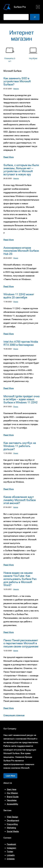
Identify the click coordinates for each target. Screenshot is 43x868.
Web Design (12, 817)
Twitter (10, 852)
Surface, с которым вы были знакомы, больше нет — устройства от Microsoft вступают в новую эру (21, 170)
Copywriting (12, 824)
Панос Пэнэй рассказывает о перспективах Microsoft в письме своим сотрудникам (21, 644)
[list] (21, 55)
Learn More (10, 776)
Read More (9, 157)
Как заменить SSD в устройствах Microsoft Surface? (17, 82)
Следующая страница (14, 716)
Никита (16, 89)
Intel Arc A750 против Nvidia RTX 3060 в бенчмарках (21, 343)
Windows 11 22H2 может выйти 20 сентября (19, 296)
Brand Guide (13, 797)
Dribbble (11, 859)
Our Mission (12, 793)
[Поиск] (35, 17)
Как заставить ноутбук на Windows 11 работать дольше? (20, 446)
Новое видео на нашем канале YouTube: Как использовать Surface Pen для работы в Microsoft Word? (20, 579)
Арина (16, 507)
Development (13, 821)
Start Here (12, 790)
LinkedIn (11, 856)
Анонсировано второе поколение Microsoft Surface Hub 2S (21, 251)
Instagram (11, 848)
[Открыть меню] (38, 7)
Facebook (11, 845)
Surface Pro (20, 7)
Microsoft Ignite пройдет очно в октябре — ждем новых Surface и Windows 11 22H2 (21, 400)
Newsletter (12, 801)
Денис (16, 258)
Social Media (13, 832)
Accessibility (12, 804)
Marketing (11, 828)
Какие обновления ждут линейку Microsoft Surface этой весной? (20, 500)
